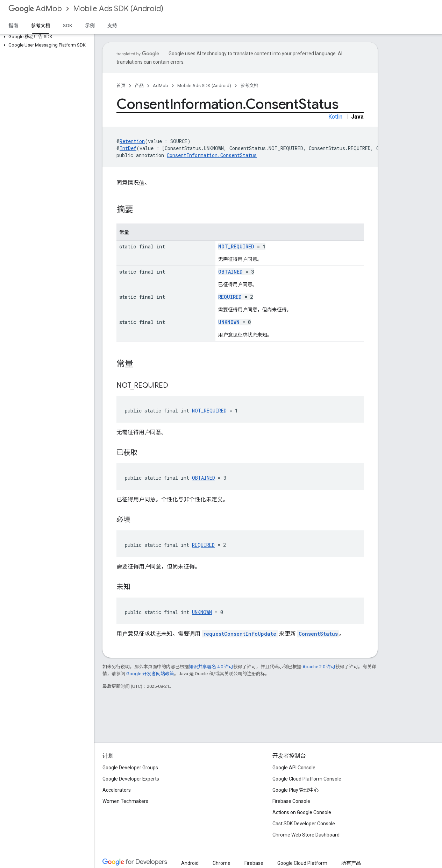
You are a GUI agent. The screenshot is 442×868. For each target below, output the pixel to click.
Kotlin (335, 117)
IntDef (128, 148)
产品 (139, 86)
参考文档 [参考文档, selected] (41, 26)
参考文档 (249, 86)
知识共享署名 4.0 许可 (211, 667)
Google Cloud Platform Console (307, 779)
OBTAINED (230, 272)
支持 (112, 26)
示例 (90, 26)
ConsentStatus (318, 634)
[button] (46, 37)
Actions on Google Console (302, 812)
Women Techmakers (125, 801)
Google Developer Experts (131, 779)
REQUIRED (230, 297)
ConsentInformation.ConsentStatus (212, 155)
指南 (13, 26)
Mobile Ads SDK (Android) (118, 9)
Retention (132, 141)
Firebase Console (291, 801)
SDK (68, 26)
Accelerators (117, 790)
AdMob (35, 9)
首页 (121, 86)
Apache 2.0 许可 (319, 667)
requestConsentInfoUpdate (240, 634)
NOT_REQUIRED (236, 246)
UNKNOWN (229, 322)
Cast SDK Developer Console (304, 824)
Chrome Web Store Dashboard (306, 835)
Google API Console (294, 768)
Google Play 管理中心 (296, 790)
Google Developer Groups (130, 768)
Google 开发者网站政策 (150, 674)
